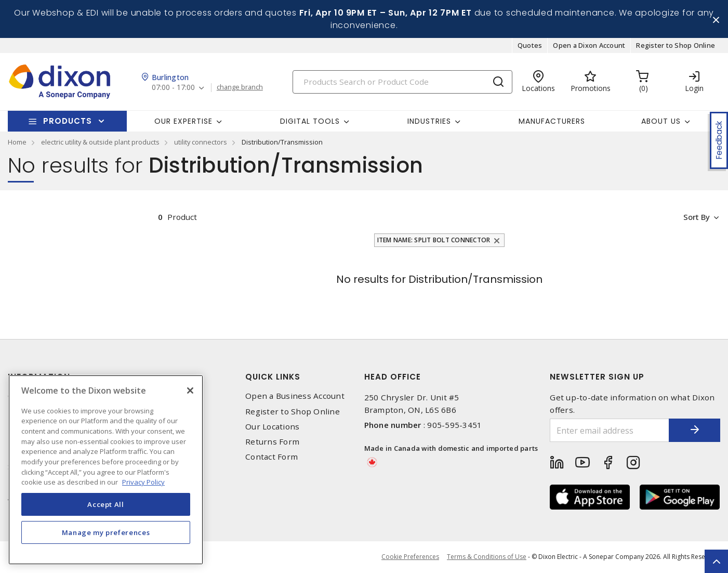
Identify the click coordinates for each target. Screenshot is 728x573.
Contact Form (272, 457)
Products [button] (68, 121)
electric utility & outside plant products (100, 142)
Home (17, 142)
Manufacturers (552, 121)
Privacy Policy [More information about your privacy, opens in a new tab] (143, 482)
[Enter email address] (609, 431)
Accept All (106, 504)
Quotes (530, 46)
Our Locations (272, 427)
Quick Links (273, 377)
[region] (106, 470)
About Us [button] (661, 121)
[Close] (190, 390)
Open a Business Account (295, 396)
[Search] (402, 82)
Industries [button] (429, 121)
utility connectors (201, 142)
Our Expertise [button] (183, 121)
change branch (240, 88)
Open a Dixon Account (589, 46)
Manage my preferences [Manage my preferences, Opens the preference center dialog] (106, 532)
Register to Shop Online (676, 46)
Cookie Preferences (410, 557)
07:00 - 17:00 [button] (173, 88)
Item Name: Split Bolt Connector (434, 240)
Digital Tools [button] (310, 121)
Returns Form (272, 442)
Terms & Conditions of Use (487, 557)
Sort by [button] (696, 217)
